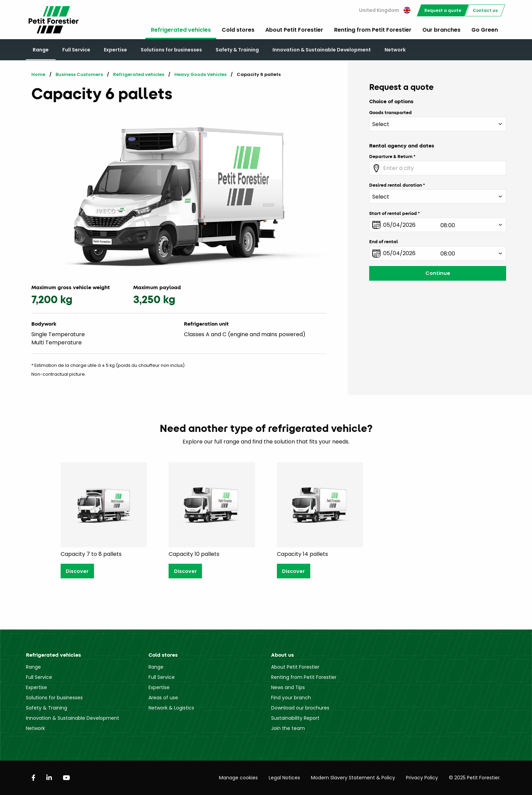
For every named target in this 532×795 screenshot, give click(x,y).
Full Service (76, 50)
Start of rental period (393, 213)
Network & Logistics (171, 708)
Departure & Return (391, 156)
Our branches (441, 30)
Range (41, 50)
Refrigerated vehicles (181, 30)
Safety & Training (237, 50)
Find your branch (291, 698)
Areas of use (163, 698)
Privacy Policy (422, 778)
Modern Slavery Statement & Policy (353, 778)
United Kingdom (385, 10)
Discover (77, 571)
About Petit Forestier (294, 30)
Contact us (485, 10)
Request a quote (443, 10)
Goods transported (390, 112)
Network (395, 50)
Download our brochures (300, 708)
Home (38, 74)
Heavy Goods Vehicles (200, 74)
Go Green (485, 30)
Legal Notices (284, 778)
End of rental (384, 241)
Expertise (115, 50)
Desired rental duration (396, 185)
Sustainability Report (295, 718)
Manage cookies (238, 778)
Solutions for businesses (171, 50)
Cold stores (238, 30)
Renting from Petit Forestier (373, 30)
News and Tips (288, 687)
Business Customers (79, 74)
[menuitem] (385, 10)
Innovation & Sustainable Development (322, 50)
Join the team (288, 728)
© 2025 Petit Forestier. (475, 778)
